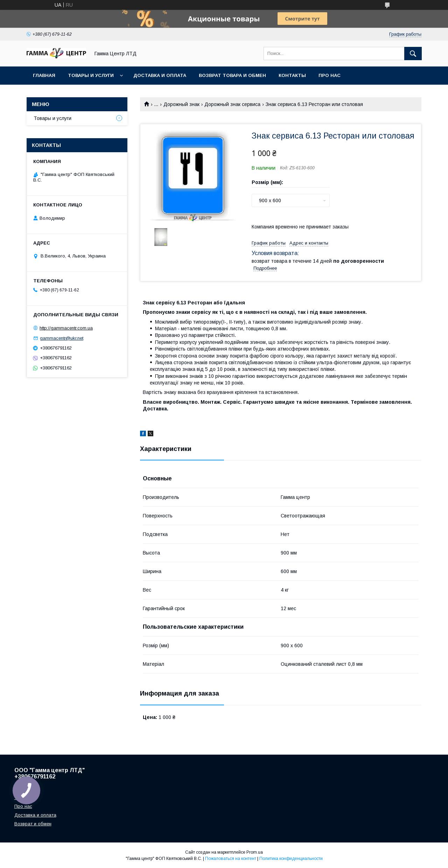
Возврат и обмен (33, 824)
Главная (44, 75)
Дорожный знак (181, 104)
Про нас (330, 75)
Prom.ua (255, 852)
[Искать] (413, 54)
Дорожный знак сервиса (232, 104)
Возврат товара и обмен (232, 75)
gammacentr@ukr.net (62, 338)
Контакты (292, 75)
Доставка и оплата (160, 75)
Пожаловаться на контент (231, 859)
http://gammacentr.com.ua (66, 328)
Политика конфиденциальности (291, 859)
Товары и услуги (91, 75)
